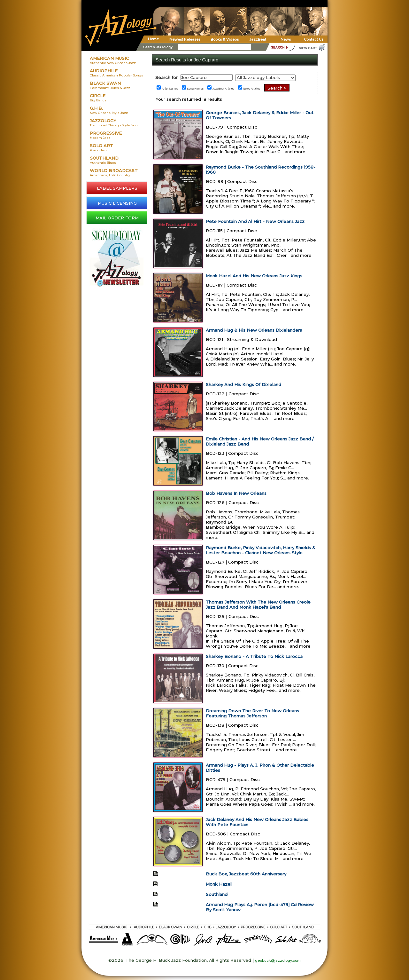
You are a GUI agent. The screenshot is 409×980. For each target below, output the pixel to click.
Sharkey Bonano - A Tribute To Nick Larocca (254, 656)
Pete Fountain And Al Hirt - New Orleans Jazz (255, 221)
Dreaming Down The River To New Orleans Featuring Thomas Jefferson (252, 713)
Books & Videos (225, 39)
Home (153, 39)
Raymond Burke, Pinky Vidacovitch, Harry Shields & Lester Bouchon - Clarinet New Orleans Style (261, 550)
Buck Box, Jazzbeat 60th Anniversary (246, 874)
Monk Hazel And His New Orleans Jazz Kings (254, 276)
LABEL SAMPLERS (117, 188)
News (286, 39)
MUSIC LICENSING (117, 203)
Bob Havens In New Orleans (236, 493)
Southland (217, 894)
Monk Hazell (219, 884)
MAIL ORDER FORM (117, 218)
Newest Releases (185, 39)
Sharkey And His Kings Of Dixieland (243, 384)
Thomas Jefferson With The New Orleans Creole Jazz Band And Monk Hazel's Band (258, 605)
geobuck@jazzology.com (278, 960)
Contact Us (314, 39)
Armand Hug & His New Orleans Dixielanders (254, 330)
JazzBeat (258, 39)
